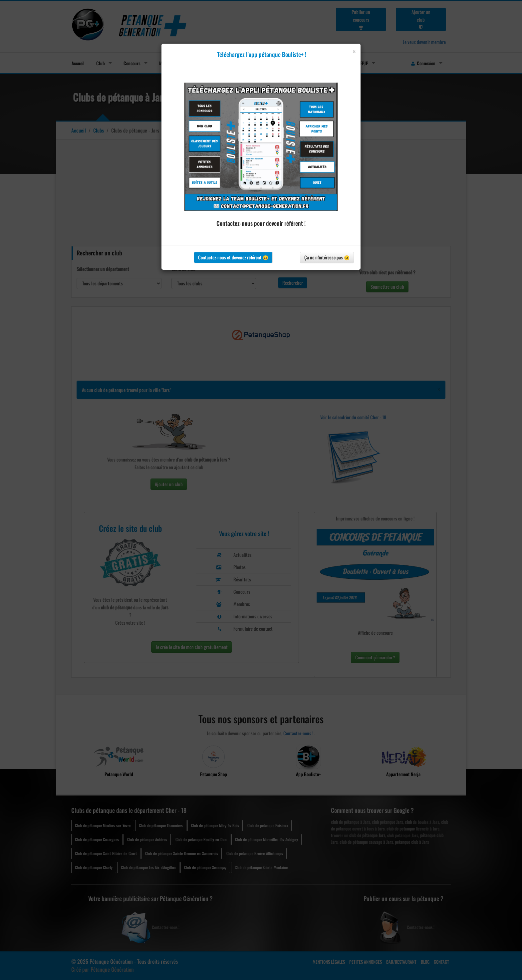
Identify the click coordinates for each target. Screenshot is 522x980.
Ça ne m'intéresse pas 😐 (327, 257)
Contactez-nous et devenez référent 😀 (233, 257)
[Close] (354, 51)
